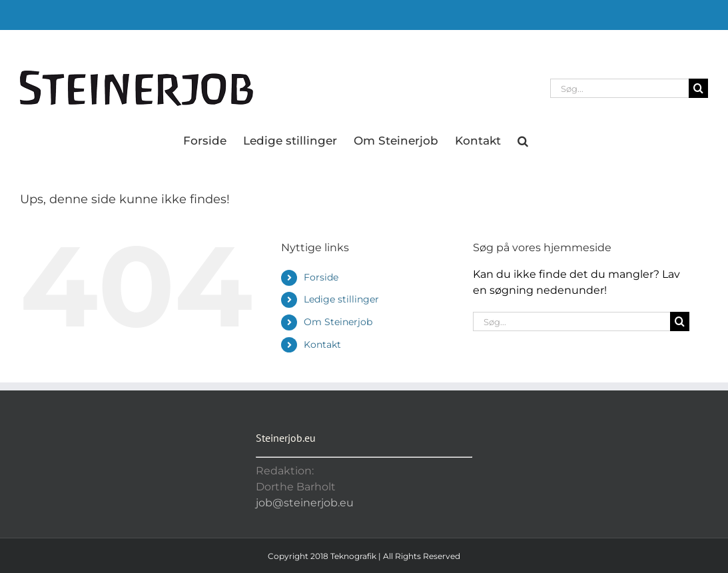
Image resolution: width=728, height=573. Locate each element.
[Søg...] (619, 88)
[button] (523, 140)
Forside (321, 277)
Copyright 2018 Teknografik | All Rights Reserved (364, 556)
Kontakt (322, 344)
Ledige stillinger (341, 299)
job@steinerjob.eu (305, 503)
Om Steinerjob (338, 322)
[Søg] (698, 88)
